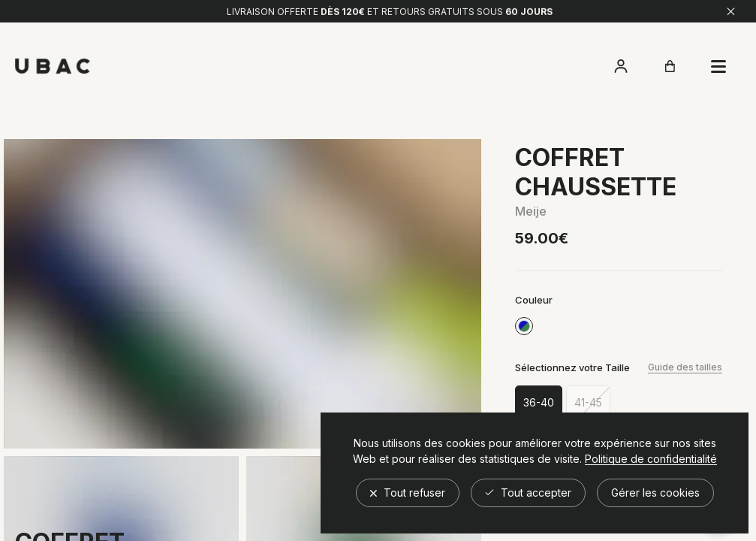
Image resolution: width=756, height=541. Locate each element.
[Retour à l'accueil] (53, 66)
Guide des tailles (685, 367)
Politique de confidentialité (651, 459)
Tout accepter (528, 493)
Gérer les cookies (655, 493)
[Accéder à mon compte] (621, 66)
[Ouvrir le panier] (670, 66)
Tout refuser (408, 493)
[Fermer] (731, 9)
